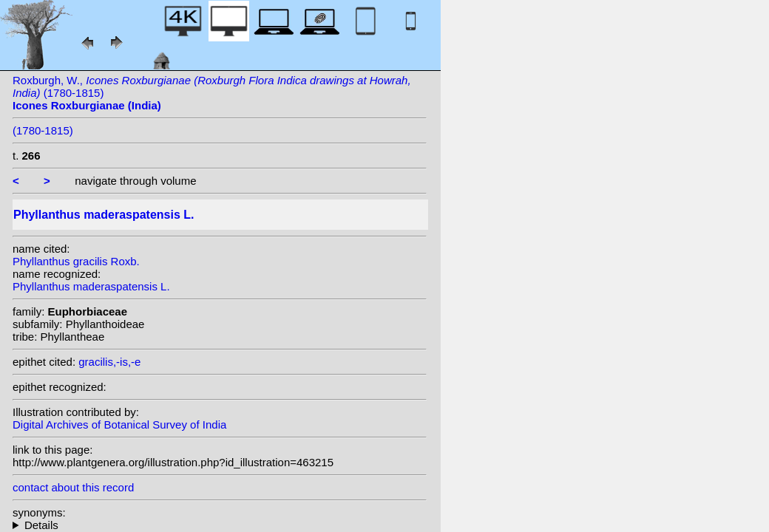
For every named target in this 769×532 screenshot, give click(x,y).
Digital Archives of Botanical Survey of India (119, 424)
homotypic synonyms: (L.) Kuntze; (220, 525)
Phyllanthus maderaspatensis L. (91, 286)
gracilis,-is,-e (109, 362)
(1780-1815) (43, 130)
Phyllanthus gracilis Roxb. (76, 261)
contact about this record (73, 487)
